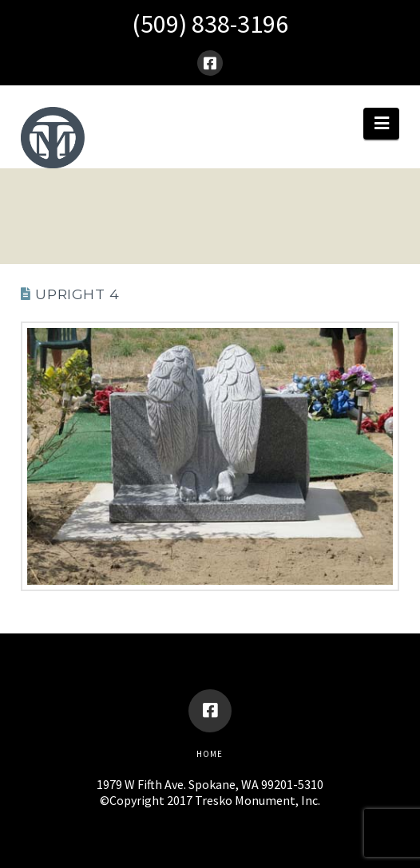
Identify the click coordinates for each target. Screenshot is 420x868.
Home (210, 754)
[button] (381, 124)
